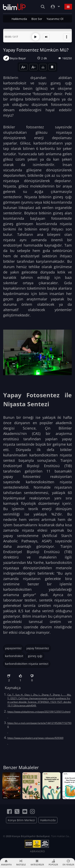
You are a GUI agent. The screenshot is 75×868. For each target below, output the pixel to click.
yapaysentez (13, 648)
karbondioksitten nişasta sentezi (27, 664)
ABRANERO (37, 851)
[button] (67, 37)
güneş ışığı (35, 656)
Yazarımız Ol (55, 19)
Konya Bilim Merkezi (21, 820)
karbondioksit (14, 656)
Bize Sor (37, 19)
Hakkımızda (19, 19)
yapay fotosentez (38, 648)
